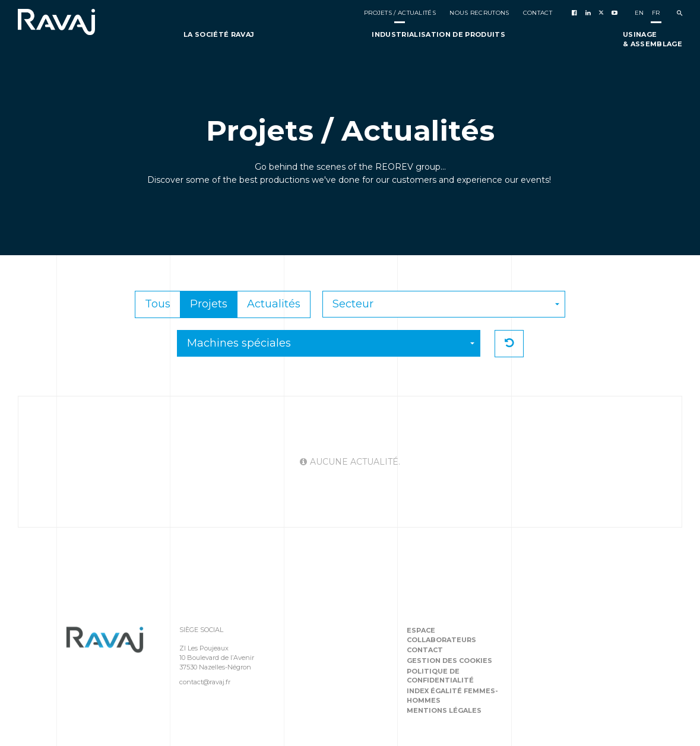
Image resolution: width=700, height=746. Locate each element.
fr (656, 13)
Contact (425, 650)
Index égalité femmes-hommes (452, 696)
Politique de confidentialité (440, 676)
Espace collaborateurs (441, 635)
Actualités (274, 304)
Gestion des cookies (449, 661)
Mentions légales (444, 710)
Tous (158, 304)
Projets (209, 304)
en (639, 13)
